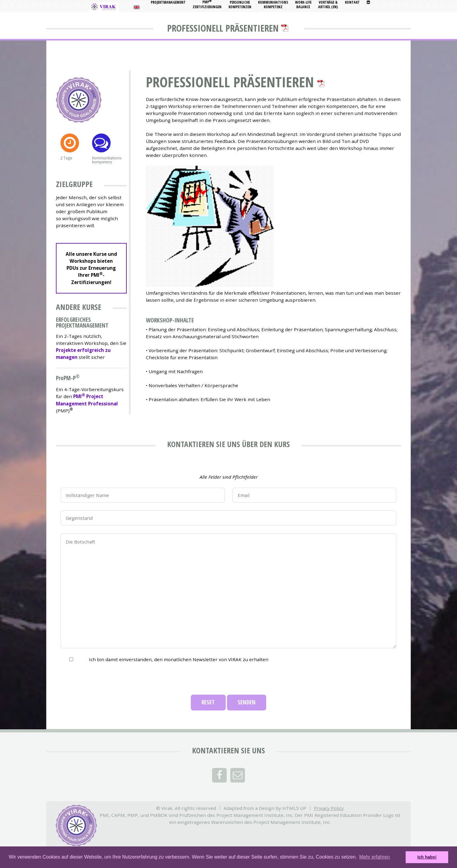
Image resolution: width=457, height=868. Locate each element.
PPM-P (66, 378)
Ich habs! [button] (427, 857)
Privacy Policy (329, 808)
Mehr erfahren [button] (375, 857)
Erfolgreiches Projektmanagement (82, 323)
